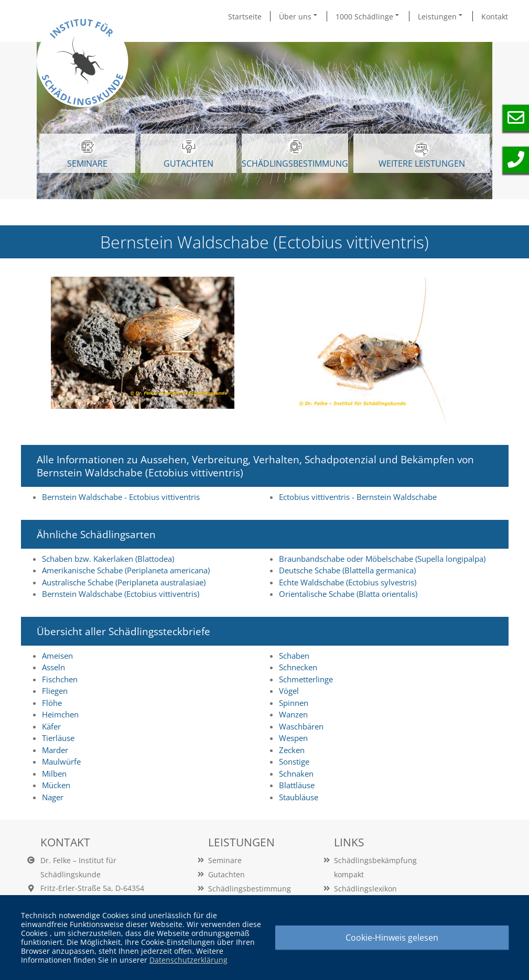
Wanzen (293, 714)
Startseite (245, 17)
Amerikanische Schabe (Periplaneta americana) (126, 570)
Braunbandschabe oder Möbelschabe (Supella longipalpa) (382, 559)
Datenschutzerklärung (188, 960)
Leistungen (441, 16)
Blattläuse (297, 785)
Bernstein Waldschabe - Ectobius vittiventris (121, 497)
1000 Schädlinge (368, 16)
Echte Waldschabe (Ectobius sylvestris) (348, 582)
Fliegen (55, 691)
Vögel (289, 691)
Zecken (292, 750)
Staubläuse (299, 797)
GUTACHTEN (188, 154)
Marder (55, 750)
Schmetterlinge (306, 679)
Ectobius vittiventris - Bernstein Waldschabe (358, 497)
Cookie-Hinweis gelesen (392, 938)
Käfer (51, 726)
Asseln (53, 667)
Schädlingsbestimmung (295, 154)
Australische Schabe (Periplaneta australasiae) (124, 582)
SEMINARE (87, 154)
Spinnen (294, 703)
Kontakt (495, 17)
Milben (54, 774)
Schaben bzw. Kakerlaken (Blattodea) (108, 559)
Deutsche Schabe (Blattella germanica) (347, 570)
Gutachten (226, 874)
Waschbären (301, 726)
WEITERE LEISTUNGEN (422, 155)
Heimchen (60, 714)
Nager (53, 797)
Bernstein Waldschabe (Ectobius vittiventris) (121, 594)
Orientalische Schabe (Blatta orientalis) (348, 594)
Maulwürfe (61, 761)
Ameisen (57, 656)
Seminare (225, 860)
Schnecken (298, 667)
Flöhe (52, 703)
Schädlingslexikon (365, 889)
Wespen (293, 738)
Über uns (299, 16)
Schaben (294, 656)
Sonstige (294, 761)
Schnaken (296, 774)
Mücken (56, 785)
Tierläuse (58, 738)
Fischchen (60, 679)
